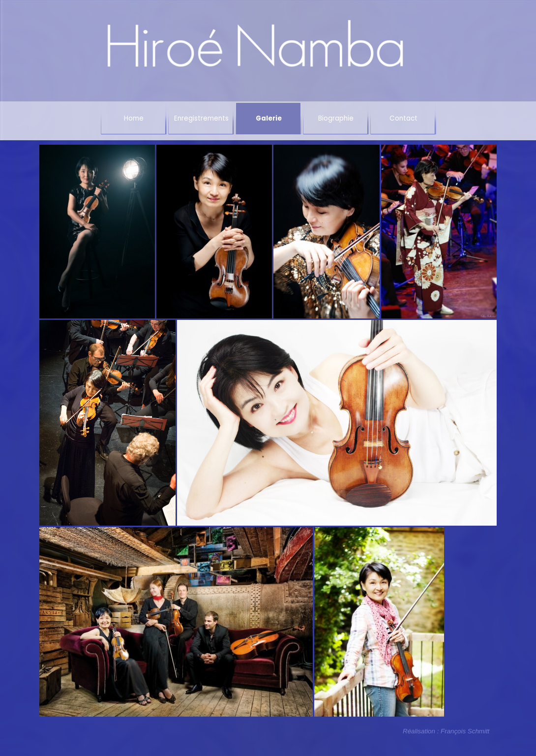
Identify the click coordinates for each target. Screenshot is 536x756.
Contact (403, 118)
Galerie (269, 118)
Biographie (336, 118)
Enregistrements (201, 118)
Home (134, 118)
